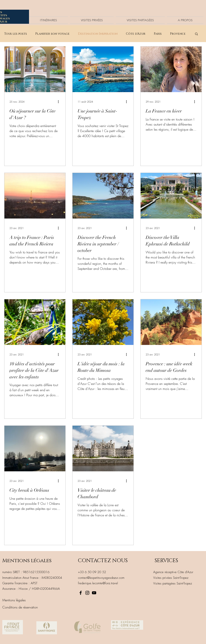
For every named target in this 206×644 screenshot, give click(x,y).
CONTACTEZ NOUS (103, 561)
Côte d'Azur (136, 34)
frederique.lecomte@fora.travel (98, 583)
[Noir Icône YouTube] (94, 593)
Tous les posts (16, 34)
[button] (196, 34)
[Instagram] (87, 593)
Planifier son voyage (52, 34)
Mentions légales (27, 561)
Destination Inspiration (98, 34)
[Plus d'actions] (60, 102)
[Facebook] (81, 593)
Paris (158, 34)
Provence (178, 34)
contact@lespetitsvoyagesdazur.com (101, 578)
